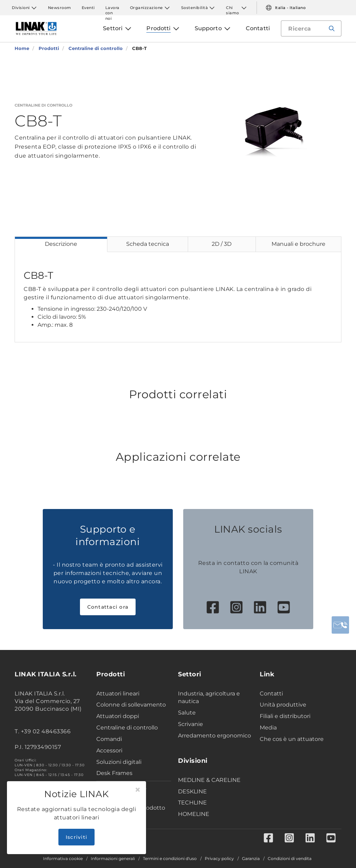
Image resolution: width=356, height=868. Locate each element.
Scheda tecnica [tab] (148, 244)
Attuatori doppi (118, 716)
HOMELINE (194, 814)
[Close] (138, 790)
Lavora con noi (112, 8)
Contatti (271, 694)
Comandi (109, 739)
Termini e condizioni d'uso (170, 859)
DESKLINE (192, 791)
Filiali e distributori (285, 716)
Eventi (88, 8)
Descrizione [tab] (61, 244)
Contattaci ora (108, 607)
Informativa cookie (63, 859)
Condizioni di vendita (290, 859)
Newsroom (60, 8)
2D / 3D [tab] (222, 244)
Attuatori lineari (118, 694)
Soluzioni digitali (119, 762)
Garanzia (251, 859)
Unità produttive (283, 705)
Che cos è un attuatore (292, 739)
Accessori (109, 750)
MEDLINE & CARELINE (209, 780)
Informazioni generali (113, 859)
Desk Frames (114, 773)
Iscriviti (76, 837)
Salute (187, 713)
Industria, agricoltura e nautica (209, 698)
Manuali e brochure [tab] (298, 244)
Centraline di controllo (127, 728)
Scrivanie (191, 724)
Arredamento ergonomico (215, 736)
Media (268, 728)
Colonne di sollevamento (131, 705)
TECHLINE (192, 803)
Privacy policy (219, 859)
